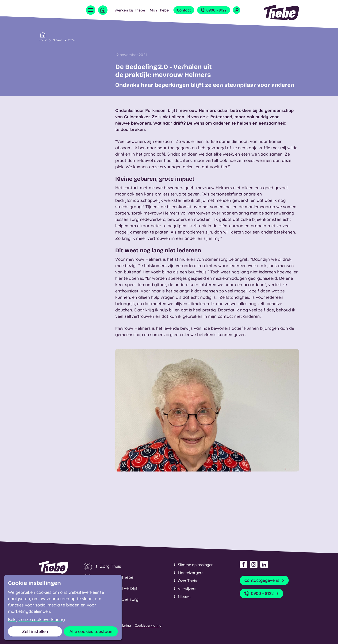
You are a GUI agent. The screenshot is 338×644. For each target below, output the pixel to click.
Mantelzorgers (191, 573)
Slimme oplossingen (196, 565)
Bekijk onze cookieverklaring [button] (36, 620)
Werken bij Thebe (130, 10)
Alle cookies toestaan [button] (91, 631)
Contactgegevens (265, 580)
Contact (184, 10)
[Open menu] (91, 10)
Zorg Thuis (111, 566)
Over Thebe (188, 581)
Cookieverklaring (148, 625)
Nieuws (58, 40)
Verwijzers (187, 589)
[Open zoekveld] (237, 10)
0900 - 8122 (214, 10)
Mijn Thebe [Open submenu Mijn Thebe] (159, 10)
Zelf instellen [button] (35, 631)
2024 (71, 40)
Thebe (43, 40)
